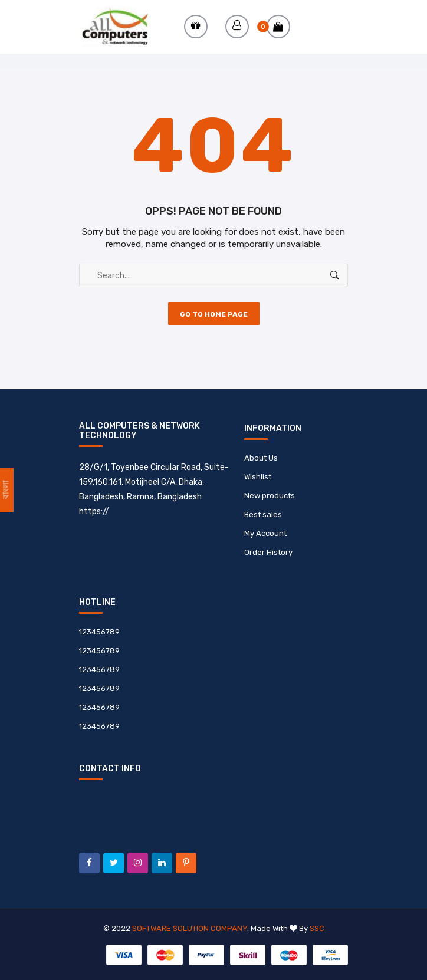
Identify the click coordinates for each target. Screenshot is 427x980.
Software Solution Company (190, 928)
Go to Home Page (214, 314)
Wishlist (258, 477)
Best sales (263, 514)
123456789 (99, 632)
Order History (268, 552)
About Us (261, 458)
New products (270, 496)
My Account (265, 533)
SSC (317, 928)
